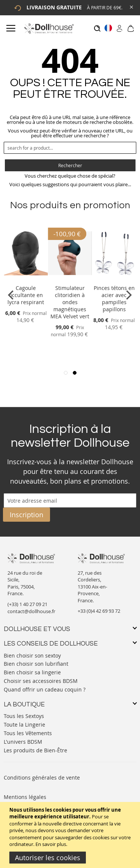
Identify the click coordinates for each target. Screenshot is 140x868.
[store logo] (49, 29)
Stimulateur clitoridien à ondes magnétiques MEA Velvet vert (70, 302)
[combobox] (70, 148)
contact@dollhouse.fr (31, 611)
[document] (71, 835)
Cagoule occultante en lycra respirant (26, 295)
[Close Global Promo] (131, 7)
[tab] (70, 629)
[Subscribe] (27, 515)
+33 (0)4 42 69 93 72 (99, 611)
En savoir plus (51, 844)
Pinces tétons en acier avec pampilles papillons (114, 299)
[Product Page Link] (26, 279)
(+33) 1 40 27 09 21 (27, 604)
